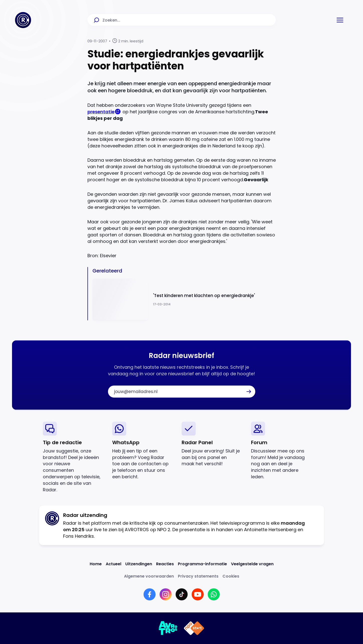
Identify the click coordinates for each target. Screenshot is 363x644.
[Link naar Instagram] (166, 594)
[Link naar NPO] (194, 628)
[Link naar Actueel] (113, 564)
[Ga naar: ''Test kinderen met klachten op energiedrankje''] (184, 299)
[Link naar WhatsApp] (214, 594)
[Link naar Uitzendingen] (139, 564)
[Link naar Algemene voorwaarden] (149, 576)
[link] (74, 457)
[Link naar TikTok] (182, 594)
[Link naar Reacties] (165, 564)
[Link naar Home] (96, 564)
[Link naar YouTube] (198, 594)
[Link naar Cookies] (231, 576)
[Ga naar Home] (23, 20)
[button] (340, 20)
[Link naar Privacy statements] (198, 576)
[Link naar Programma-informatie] (202, 564)
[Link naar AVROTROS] (168, 628)
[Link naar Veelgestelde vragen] (252, 564)
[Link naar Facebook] (150, 594)
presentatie (101, 112)
